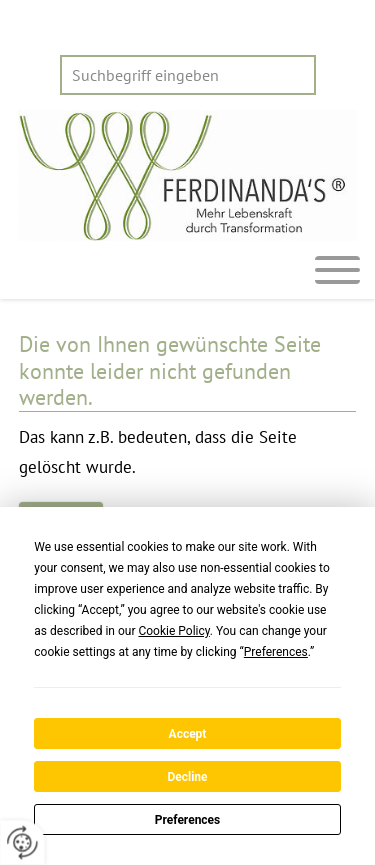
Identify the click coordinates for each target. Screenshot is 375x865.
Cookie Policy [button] (173, 631)
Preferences (188, 820)
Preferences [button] (276, 652)
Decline (187, 777)
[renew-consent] (22, 842)
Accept (188, 734)
